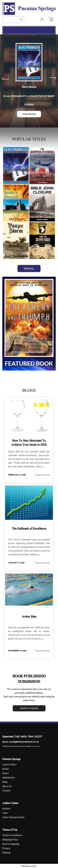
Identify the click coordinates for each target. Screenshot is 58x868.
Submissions (9, 777)
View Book (29, 114)
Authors (6, 808)
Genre (5, 773)
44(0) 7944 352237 (31, 737)
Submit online (29, 708)
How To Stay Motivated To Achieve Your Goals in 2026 (29, 443)
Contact (6, 790)
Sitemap (6, 852)
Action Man (29, 617)
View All (29, 268)
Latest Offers (9, 764)
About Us (7, 786)
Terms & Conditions (12, 835)
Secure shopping (11, 843)
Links (5, 812)
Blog (5, 781)
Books (6, 768)
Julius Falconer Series (13, 817)
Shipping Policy (10, 839)
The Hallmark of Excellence (29, 529)
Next (53, 78)
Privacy (6, 848)
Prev (5, 78)
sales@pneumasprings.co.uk (24, 742)
